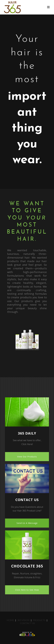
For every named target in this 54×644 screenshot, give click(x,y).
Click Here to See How (27, 590)
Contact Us (27, 623)
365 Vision (23, 620)
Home (11, 620)
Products (39, 620)
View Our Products (27, 457)
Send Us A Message (27, 523)
